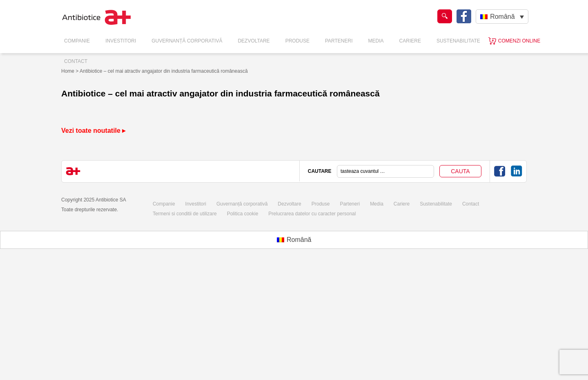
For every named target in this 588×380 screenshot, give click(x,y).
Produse (297, 41)
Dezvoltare (254, 41)
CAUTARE (320, 171)
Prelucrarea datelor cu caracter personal (312, 214)
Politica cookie (243, 214)
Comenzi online (519, 41)
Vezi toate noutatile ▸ (93, 131)
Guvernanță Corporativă (187, 41)
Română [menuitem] (502, 17)
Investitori (121, 41)
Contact (76, 61)
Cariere (410, 41)
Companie (77, 41)
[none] (502, 17)
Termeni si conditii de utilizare (185, 214)
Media (376, 41)
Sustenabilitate (458, 41)
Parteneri (339, 41)
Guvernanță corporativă (242, 204)
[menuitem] (502, 17)
